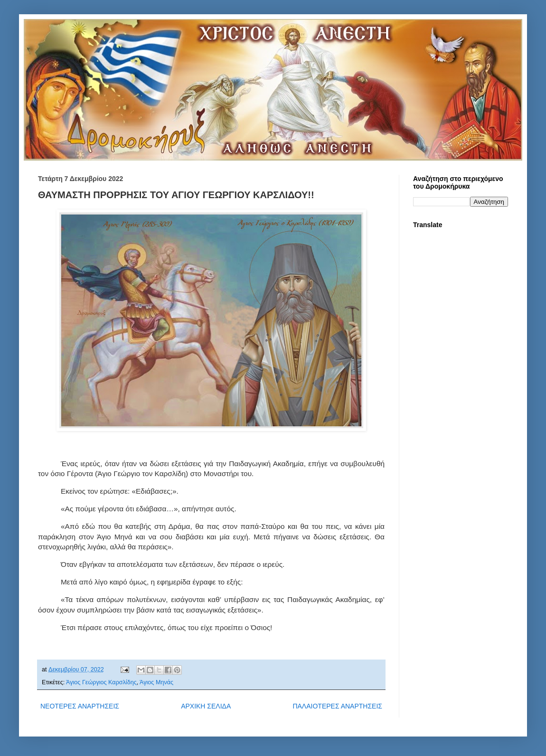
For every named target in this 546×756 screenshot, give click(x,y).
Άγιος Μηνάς (156, 682)
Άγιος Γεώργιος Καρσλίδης (101, 682)
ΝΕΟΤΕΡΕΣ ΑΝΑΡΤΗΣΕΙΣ (80, 706)
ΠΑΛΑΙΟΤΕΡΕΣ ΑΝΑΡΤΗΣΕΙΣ (337, 706)
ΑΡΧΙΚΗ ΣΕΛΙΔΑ (206, 706)
